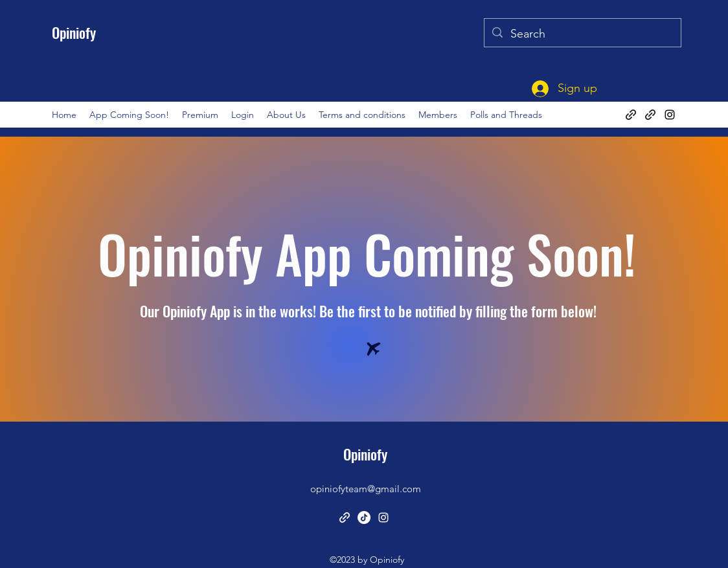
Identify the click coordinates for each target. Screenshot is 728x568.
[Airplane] (374, 349)
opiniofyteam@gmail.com (366, 489)
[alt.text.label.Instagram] (670, 115)
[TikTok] (364, 517)
